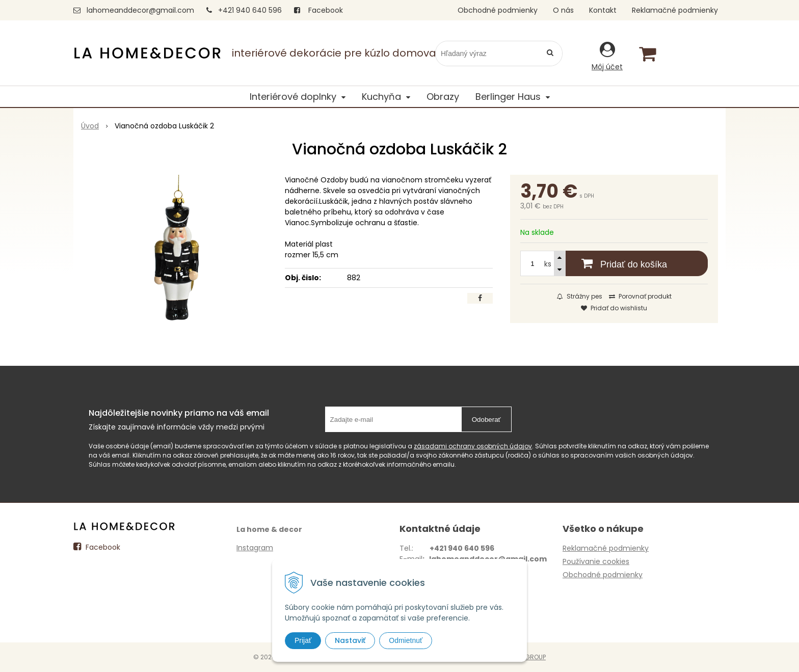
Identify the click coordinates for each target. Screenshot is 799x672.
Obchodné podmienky (498, 10)
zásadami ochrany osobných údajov (473, 446)
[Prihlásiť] (607, 56)
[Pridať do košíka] (614, 263)
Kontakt (603, 10)
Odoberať (486, 420)
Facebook (318, 10)
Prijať (303, 640)
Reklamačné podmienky (675, 10)
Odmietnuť (406, 640)
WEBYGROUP (527, 657)
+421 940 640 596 (250, 10)
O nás (563, 10)
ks (548, 264)
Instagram (255, 548)
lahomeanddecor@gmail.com (140, 10)
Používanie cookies (596, 561)
